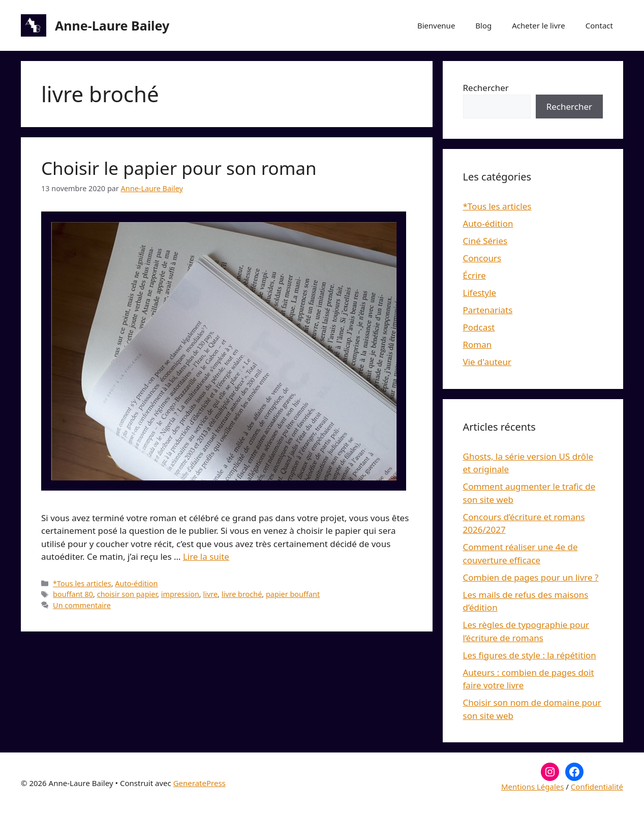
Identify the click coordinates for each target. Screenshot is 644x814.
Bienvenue (436, 25)
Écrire (474, 275)
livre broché (242, 594)
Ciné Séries (485, 241)
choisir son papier (127, 594)
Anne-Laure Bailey (112, 25)
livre (210, 594)
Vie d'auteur (487, 362)
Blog (483, 25)
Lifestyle (480, 293)
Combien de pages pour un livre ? (531, 577)
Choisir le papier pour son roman (179, 168)
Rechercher (486, 88)
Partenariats (488, 310)
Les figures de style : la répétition (530, 655)
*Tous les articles (82, 583)
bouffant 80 (73, 594)
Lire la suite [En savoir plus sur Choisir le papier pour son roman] (206, 556)
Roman (478, 344)
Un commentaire (82, 605)
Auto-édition (136, 583)
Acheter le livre (538, 25)
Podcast (479, 327)
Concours (482, 258)
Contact (599, 25)
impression (180, 594)
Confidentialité (597, 787)
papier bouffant (293, 594)
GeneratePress (200, 783)
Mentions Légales (533, 787)
